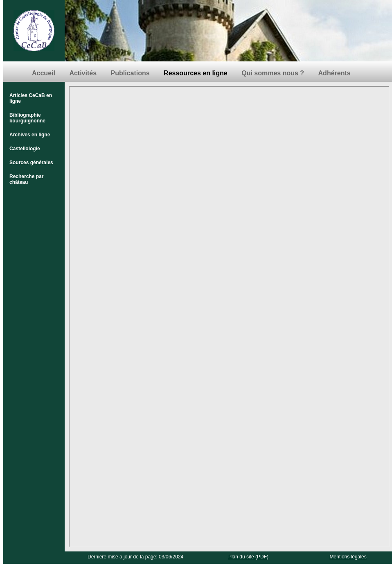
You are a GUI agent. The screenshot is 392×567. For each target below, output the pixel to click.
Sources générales (31, 163)
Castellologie (25, 149)
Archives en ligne (30, 135)
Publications (130, 73)
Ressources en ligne (196, 73)
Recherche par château (26, 179)
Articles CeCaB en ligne (31, 98)
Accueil (44, 73)
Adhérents (335, 73)
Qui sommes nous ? (273, 73)
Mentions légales (348, 557)
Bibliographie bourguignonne (27, 118)
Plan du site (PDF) (248, 557)
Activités (83, 73)
